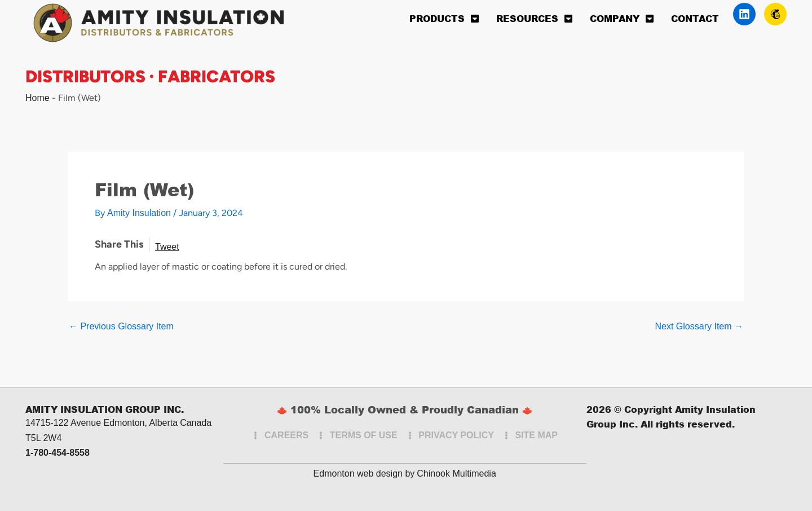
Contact (695, 18)
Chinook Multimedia (456, 473)
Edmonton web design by (364, 473)
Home (37, 98)
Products (444, 19)
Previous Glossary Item (121, 327)
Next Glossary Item (699, 327)
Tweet (167, 247)
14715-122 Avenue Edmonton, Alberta (101, 423)
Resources (535, 19)
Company (622, 19)
